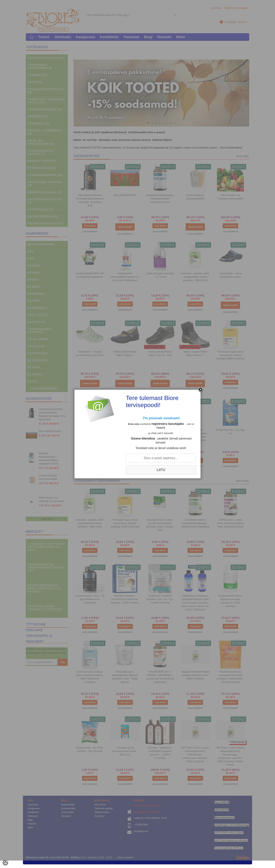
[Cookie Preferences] (5, 863)
